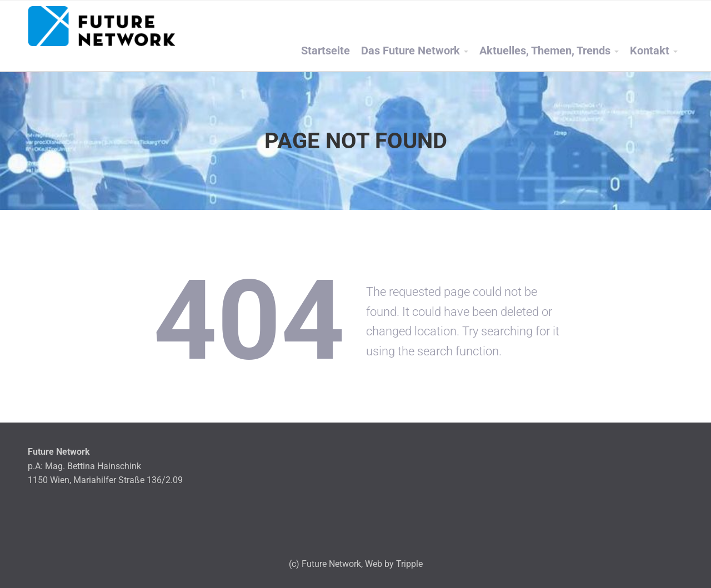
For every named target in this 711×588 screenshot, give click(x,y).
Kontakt (650, 51)
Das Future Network (410, 51)
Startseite (326, 51)
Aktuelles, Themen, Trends (545, 51)
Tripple (409, 564)
